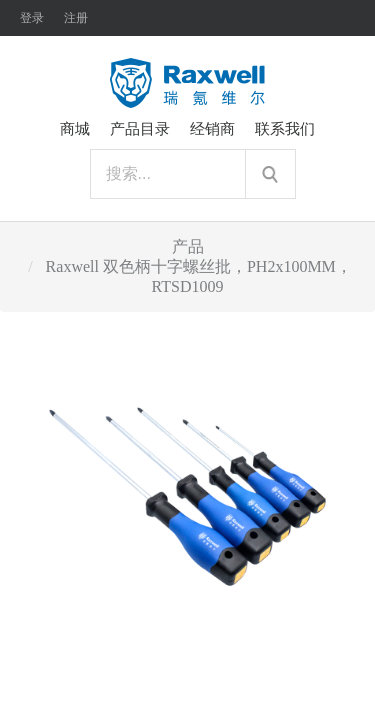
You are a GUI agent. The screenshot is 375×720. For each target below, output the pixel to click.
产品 (188, 246)
